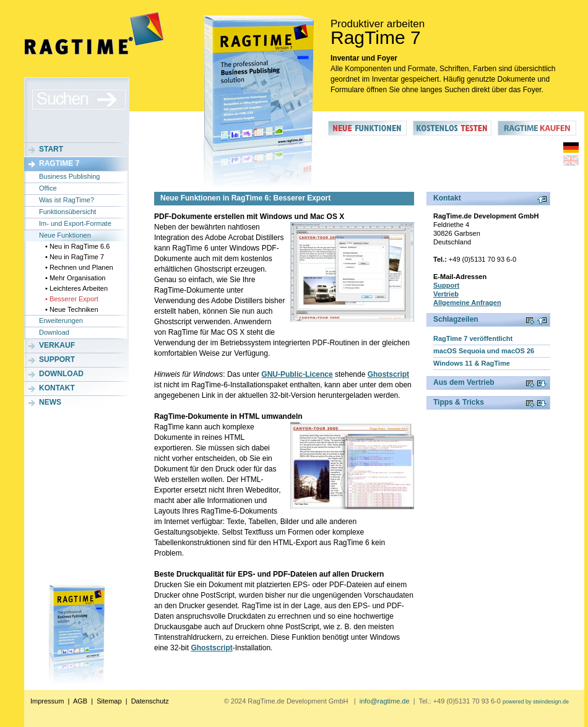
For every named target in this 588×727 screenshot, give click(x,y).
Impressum (47, 701)
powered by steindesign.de (536, 702)
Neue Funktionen (65, 235)
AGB (80, 701)
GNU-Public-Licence (297, 374)
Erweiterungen (61, 320)
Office (48, 188)
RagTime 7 (59, 163)
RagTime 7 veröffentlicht (473, 338)
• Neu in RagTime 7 (75, 257)
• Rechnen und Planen (79, 267)
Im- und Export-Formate (75, 223)
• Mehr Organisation (75, 278)
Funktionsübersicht (67, 212)
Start (51, 149)
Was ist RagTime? (67, 200)
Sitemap (109, 701)
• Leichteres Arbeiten (76, 288)
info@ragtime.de (385, 701)
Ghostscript (388, 374)
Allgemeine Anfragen (467, 303)
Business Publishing (69, 176)
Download (54, 332)
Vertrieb (446, 294)
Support (57, 359)
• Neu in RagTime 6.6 (77, 246)
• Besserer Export (72, 299)
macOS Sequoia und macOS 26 (484, 351)
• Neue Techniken (72, 309)
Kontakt (57, 388)
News (50, 402)
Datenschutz (150, 701)
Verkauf (57, 345)
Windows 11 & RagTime (472, 363)
